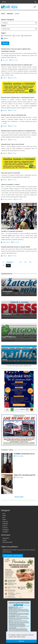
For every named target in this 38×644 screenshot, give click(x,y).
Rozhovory (5, 522)
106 (8, 266)
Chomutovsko (6, 36)
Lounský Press (7, 314)
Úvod (3, 14)
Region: (4, 33)
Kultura (4, 520)
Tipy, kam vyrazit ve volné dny (11, 173)
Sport (4, 517)
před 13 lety (13, 180)
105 (4, 266)
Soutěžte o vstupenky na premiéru (12, 231)
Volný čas (10, 14)
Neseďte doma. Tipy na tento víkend (13, 144)
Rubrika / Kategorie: (8, 20)
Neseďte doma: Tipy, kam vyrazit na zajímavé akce (17, 65)
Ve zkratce (5, 528)
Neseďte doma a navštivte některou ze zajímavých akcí (18, 131)
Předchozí (10, 262)
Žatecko (5, 38)
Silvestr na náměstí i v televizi (10, 184)
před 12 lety (14, 60)
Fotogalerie (5, 532)
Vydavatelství (6, 538)
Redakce (5, 78)
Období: (4, 26)
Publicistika (5, 524)
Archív (17, 14)
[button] (26, 637)
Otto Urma (6, 60)
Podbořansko (27, 36)
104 (30, 262)
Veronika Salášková (8, 199)
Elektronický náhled (7, 542)
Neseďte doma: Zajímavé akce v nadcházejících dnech (18, 97)
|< (3, 262)
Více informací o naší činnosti (13, 556)
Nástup (5, 360)
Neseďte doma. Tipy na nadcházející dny (14, 115)
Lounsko (17, 36)
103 (25, 262)
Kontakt (4, 540)
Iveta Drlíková (6, 242)
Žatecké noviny (7, 291)
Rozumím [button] (21, 641)
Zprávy (4, 515)
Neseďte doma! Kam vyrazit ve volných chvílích (16, 247)
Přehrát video (19, 456)
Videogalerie (6, 530)
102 (20, 262)
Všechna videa (19, 497)
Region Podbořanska (9, 337)
